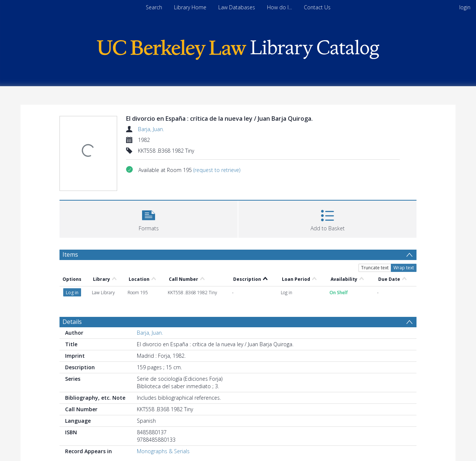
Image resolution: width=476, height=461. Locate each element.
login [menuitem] (465, 7)
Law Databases (237, 7)
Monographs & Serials (163, 451)
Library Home (190, 7)
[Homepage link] (238, 48)
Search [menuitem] (154, 7)
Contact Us (317, 7)
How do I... (279, 7)
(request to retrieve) (217, 170)
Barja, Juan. (151, 129)
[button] (149, 218)
